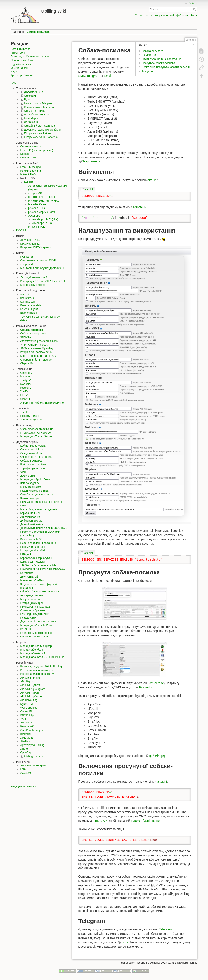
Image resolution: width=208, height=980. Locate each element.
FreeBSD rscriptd (30, 167)
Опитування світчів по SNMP (38, 260)
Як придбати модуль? (34, 277)
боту (125, 942)
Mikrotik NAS (28, 174)
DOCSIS (21, 231)
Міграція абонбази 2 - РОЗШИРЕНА (42, 657)
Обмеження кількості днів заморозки (43, 569)
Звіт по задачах (30, 483)
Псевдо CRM (28, 618)
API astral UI (28, 723)
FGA (23, 769)
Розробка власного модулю (37, 670)
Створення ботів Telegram (36, 360)
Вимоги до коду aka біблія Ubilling (41, 667)
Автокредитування (32, 595)
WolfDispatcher (29, 708)
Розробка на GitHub (36, 115)
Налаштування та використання (161, 59)
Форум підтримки (35, 111)
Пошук (195, 9)
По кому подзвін (30, 416)
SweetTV (26, 384)
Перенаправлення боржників (38, 543)
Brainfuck (26, 734)
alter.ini (24, 294)
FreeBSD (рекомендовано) (37, 150)
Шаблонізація (29, 313)
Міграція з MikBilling (32, 285)
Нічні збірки (31, 118)
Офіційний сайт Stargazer (40, 126)
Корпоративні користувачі (36, 558)
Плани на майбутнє (23, 60)
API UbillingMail (29, 693)
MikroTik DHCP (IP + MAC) (44, 201)
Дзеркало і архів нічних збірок (42, 130)
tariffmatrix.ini (28, 302)
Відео (28, 100)
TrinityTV (25, 380)
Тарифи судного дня (33, 468)
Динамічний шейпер (33, 524)
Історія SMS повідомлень (36, 352)
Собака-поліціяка (31, 461)
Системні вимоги (30, 146)
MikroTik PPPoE (38, 204)
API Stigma (27, 682)
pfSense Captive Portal (42, 212)
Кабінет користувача (33, 446)
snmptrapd (26, 264)
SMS (82, 76)
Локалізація (31, 122)
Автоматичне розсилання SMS (39, 341)
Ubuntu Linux (28, 158)
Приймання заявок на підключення (42, 502)
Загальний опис (21, 49)
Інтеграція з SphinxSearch (36, 479)
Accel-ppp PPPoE (43, 223)
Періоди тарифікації (32, 547)
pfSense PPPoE (38, 208)
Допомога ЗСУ (33, 92)
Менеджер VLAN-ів (32, 580)
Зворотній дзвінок (31, 420)
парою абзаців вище (145, 821)
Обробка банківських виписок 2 (40, 592)
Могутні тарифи (30, 599)
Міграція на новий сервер (36, 646)
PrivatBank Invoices (36, 345)
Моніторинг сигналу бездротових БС (43, 268)
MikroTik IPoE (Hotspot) (42, 197)
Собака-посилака (38, 32)
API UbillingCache (31, 696)
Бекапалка (27, 573)
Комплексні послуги (32, 562)
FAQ (14, 83)
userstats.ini (27, 298)
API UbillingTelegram (33, 689)
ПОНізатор (27, 257)
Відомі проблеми (21, 64)
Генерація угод (29, 309)
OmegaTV (26, 373)
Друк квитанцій (29, 577)
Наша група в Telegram (38, 103)
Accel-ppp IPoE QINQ (45, 219)
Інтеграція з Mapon (32, 603)
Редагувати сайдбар (23, 786)
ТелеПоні (26, 412)
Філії (23, 472)
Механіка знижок (30, 487)
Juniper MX (35, 193)
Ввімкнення (149, 55)
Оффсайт (30, 96)
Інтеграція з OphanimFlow (36, 625)
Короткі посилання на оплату (38, 356)
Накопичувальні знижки (35, 491)
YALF (23, 719)
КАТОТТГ (26, 629)
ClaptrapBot (27, 363)
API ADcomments (31, 678)
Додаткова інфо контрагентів (38, 622)
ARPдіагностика (30, 517)
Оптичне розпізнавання (35, 637)
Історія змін (18, 53)
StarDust (25, 741)
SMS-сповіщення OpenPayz (37, 348)
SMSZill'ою (155, 683)
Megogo (25, 377)
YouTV (24, 391)
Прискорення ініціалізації (36, 607)
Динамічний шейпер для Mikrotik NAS (43, 528)
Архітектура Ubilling (32, 745)
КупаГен (29, 182)
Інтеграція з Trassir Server (36, 436)
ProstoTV (26, 388)
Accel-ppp (34, 216)
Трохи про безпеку (22, 75)
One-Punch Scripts (31, 730)
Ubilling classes (33, 756)
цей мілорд (157, 756)
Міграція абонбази (31, 650)
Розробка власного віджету (37, 674)
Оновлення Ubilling (32, 450)
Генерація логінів (31, 305)
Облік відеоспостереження (37, 429)
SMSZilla (25, 337)
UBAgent (25, 554)
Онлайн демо (19, 68)
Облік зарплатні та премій (36, 457)
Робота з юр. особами (34, 465)
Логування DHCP (31, 240)
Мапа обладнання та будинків (39, 509)
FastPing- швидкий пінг (34, 614)
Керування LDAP (31, 513)
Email (108, 76)
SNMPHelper (28, 715)
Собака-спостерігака (33, 334)
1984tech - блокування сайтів (38, 565)
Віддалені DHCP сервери (36, 247)
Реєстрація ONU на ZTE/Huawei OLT (43, 281)
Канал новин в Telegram (39, 107)
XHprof (24, 749)
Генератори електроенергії (37, 633)
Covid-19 (25, 773)
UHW (23, 506)
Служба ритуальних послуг (37, 494)
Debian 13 (26, 154)
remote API (141, 207)
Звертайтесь (91, 161)
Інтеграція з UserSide (33, 551)
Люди (14, 72)
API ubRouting (29, 700)
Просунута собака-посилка (158, 63)
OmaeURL (26, 711)
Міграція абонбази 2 (33, 653)
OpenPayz (26, 753)
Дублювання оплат (32, 521)
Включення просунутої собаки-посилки (166, 67)
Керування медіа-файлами (171, 16)
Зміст (194, 16)
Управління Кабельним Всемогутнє (42, 403)
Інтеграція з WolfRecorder (36, 433)
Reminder (146, 687)
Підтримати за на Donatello (41, 137)
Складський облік (31, 453)
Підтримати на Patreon (38, 133)
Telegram (147, 71)
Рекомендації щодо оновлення (30, 57)
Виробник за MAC (31, 539)
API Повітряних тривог (34, 766)
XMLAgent (26, 738)
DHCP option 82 (30, 244)
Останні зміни (144, 16)
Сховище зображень (33, 610)
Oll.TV (24, 395)
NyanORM (26, 704)
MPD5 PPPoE (37, 227)
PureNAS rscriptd (30, 171)
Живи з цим (27, 476)
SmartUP (26, 399)
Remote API (27, 726)
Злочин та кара (29, 498)
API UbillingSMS (30, 685)
